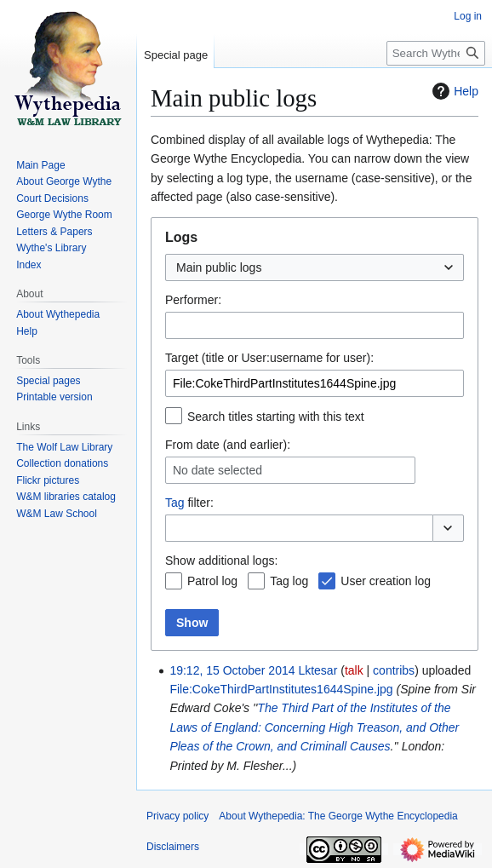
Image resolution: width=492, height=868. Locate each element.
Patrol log (212, 581)
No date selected (217, 470)
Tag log (289, 581)
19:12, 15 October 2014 (232, 670)
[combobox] (315, 267)
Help (453, 91)
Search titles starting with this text (276, 417)
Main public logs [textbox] (219, 267)
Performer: (193, 300)
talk (354, 670)
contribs (394, 670)
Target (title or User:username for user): (269, 358)
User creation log (386, 581)
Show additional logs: (221, 560)
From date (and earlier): (228, 445)
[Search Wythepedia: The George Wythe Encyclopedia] (436, 53)
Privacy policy (177, 816)
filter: (189, 503)
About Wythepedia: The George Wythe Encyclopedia (338, 816)
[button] (448, 528)
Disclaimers (173, 847)
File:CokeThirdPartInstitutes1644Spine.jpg (281, 689)
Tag (175, 503)
